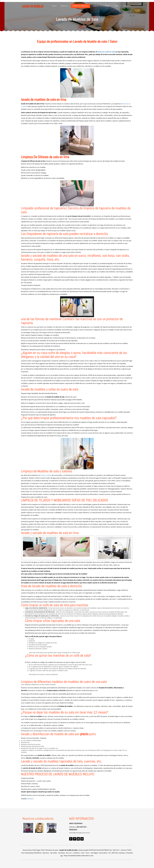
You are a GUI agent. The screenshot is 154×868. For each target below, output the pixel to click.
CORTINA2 (30, 799)
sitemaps (122, 853)
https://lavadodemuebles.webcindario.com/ (79, 856)
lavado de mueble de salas (106, 52)
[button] (81, 6)
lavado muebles (46, 475)
